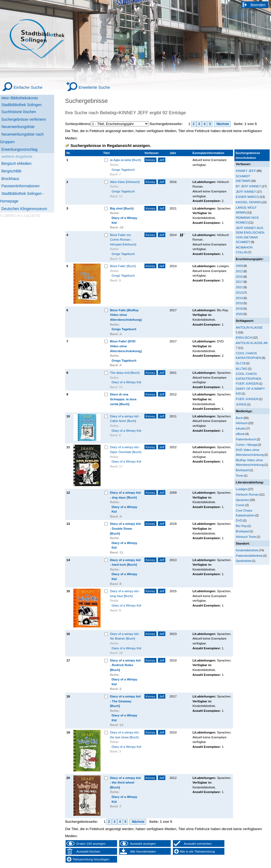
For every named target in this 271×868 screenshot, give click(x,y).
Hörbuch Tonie (246, 537)
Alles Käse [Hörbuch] (125, 182)
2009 (239, 266)
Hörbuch (242, 423)
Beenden (258, 5)
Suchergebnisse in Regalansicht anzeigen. (111, 146)
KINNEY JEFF (246, 171)
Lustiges (242, 489)
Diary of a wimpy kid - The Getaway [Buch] (125, 701)
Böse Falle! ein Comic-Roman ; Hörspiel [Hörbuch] (123, 240)
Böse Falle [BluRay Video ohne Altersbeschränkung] (126, 315)
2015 (239, 276)
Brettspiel (242, 470)
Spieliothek (243, 561)
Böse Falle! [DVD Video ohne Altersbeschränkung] (126, 346)
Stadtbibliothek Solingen (22, 105)
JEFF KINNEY (246, 191)
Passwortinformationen (20, 186)
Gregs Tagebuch (123, 170)
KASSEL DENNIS (248, 202)
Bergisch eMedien (16, 163)
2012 (239, 271)
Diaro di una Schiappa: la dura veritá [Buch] (123, 399)
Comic (240, 505)
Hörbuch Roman (247, 494)
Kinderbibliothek (247, 550)
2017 (239, 282)
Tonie (240, 475)
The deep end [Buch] (125, 373)
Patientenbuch (246, 439)
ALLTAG (242, 369)
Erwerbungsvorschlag (19, 149)
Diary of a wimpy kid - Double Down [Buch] (125, 528)
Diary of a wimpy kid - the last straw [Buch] (125, 735)
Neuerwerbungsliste (18, 127)
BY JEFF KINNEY (249, 186)
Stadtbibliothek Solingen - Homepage (22, 197)
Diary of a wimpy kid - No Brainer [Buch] (125, 636)
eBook (240, 434)
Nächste (222, 124)
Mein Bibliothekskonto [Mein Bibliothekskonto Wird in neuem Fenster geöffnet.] (20, 98)
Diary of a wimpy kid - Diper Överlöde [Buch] (126, 449)
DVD (239, 520)
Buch (239, 418)
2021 (239, 287)
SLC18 (241, 363)
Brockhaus (10, 179)
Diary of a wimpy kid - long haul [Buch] (125, 593)
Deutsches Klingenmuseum (24, 209)
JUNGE (241, 404)
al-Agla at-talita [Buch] (126, 160)
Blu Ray (241, 526)
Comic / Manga (246, 445)
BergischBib (11, 171)
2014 (239, 298)
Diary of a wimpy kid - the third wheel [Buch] (125, 782)
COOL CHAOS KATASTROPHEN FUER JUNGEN (249, 378)
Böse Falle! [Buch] (123, 266)
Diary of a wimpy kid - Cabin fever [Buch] (125, 419)
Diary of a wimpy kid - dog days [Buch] (125, 495)
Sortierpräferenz (78, 124)
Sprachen (243, 500)
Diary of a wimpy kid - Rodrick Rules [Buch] (125, 665)
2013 (239, 292)
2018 (239, 308)
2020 (239, 314)
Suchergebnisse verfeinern (24, 119)
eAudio (241, 428)
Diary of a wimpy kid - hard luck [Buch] (125, 562)
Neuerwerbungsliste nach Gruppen (22, 138)
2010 (239, 303)
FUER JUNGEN (247, 399)
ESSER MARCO (248, 197)
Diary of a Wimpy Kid (125, 220)
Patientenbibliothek (249, 556)
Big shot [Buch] (122, 208)
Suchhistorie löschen (19, 112)
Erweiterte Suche (94, 87)
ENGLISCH (244, 337)
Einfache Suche (28, 87)
